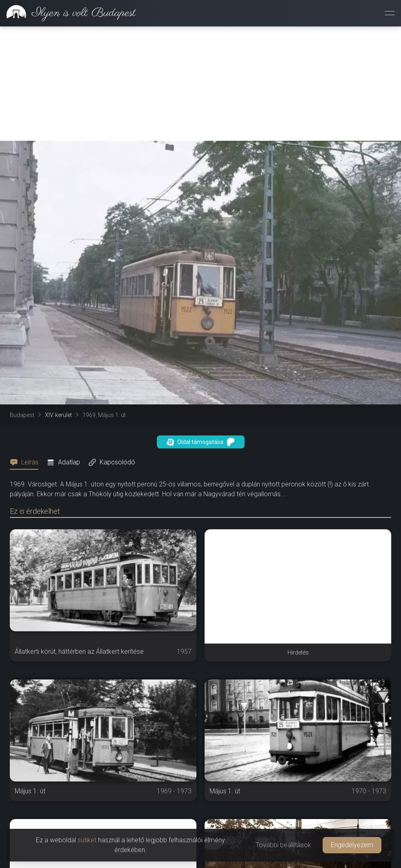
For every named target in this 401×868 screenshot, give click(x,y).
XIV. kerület (58, 415)
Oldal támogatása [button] (201, 442)
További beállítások (283, 845)
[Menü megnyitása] (390, 13)
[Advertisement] (200, 84)
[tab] (27, 462)
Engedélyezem (352, 845)
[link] (68, 13)
